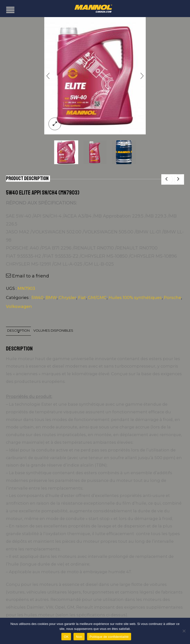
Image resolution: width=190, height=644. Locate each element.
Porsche (172, 297)
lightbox (55, 124)
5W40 (37, 297)
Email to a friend (31, 276)
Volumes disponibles (53, 330)
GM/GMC (97, 297)
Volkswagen (19, 306)
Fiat (82, 297)
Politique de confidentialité (109, 637)
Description (18, 330)
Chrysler (67, 297)
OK (66, 637)
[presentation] (48, 76)
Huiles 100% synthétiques (135, 297)
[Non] (184, 631)
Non (79, 637)
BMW (51, 297)
